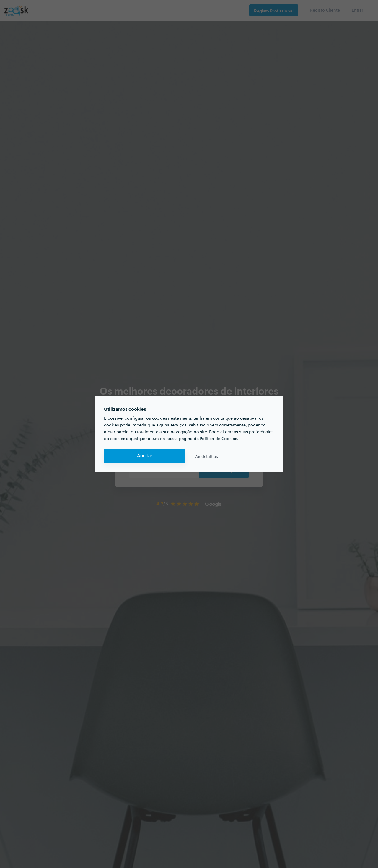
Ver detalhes (206, 456)
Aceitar (145, 456)
